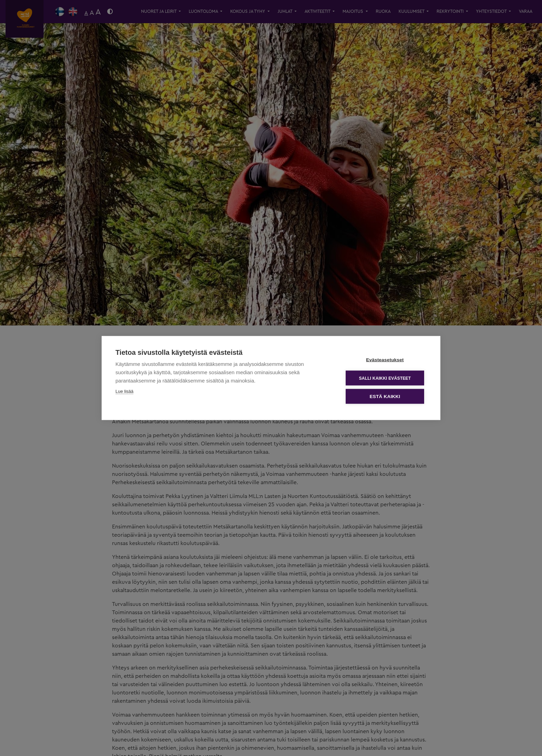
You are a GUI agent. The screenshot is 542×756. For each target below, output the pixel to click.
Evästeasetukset (385, 360)
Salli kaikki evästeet (385, 378)
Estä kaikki (385, 397)
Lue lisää (124, 391)
